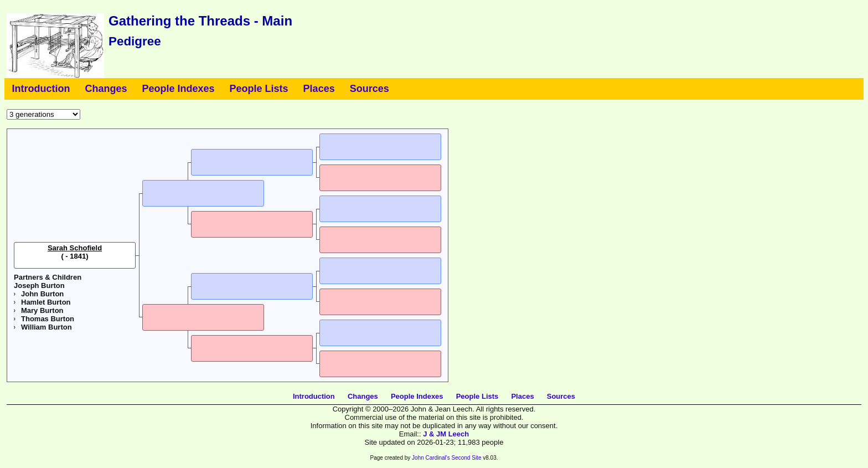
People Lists (259, 89)
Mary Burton (42, 310)
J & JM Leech (446, 434)
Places (319, 89)
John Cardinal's (431, 458)
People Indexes (179, 89)
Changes (106, 89)
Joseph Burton (39, 286)
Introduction (41, 89)
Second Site (467, 458)
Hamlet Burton (46, 302)
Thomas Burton (48, 319)
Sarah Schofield (75, 248)
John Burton (42, 294)
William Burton (46, 327)
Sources (370, 89)
